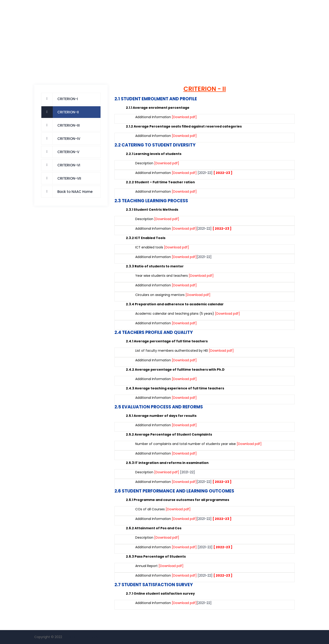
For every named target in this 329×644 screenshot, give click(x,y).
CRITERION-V (68, 152)
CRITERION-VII (69, 178)
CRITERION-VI (69, 165)
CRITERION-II (68, 112)
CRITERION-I (68, 99)
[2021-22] (205, 173)
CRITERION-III (69, 125)
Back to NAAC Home (75, 192)
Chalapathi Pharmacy (81, 637)
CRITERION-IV (69, 139)
